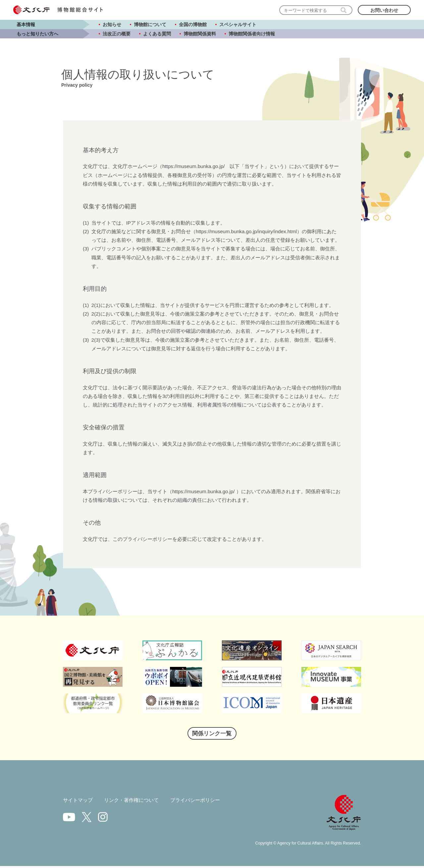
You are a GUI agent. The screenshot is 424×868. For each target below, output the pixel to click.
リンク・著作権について (135, 802)
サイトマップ (79, 802)
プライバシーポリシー (202, 802)
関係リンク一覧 (212, 735)
